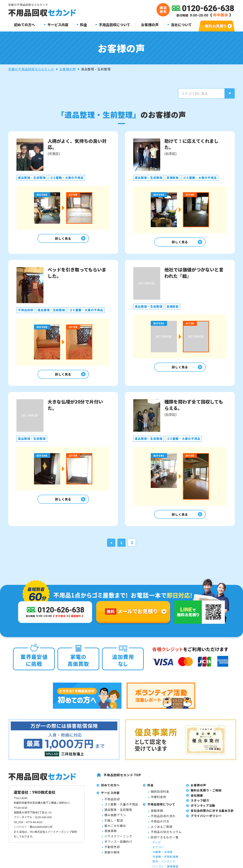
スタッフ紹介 (200, 805)
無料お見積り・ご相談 (206, 795)
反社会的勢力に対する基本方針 (212, 815)
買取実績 (157, 815)
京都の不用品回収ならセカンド (31, 69)
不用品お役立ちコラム (166, 836)
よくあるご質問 (162, 831)
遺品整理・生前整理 (118, 814)
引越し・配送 (114, 825)
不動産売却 (112, 851)
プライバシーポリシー (206, 820)
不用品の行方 (160, 826)
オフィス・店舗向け (118, 846)
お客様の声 (150, 25)
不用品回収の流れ (163, 820)
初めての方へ (25, 25)
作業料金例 (158, 801)
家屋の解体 (112, 856)
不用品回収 (112, 803)
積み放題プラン (115, 819)
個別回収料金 (160, 796)
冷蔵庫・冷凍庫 (162, 856)
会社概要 (197, 799)
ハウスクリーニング (118, 840)
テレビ (157, 846)
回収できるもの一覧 (165, 841)
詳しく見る (62, 239)
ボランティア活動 (203, 810)
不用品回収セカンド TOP (122, 779)
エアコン (158, 851)
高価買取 (111, 835)
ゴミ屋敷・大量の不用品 (121, 809)
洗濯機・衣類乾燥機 (165, 861)
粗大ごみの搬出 (115, 830)
